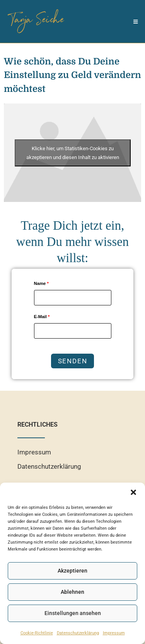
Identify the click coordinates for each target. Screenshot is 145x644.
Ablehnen (72, 592)
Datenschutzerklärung (78, 633)
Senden (73, 361)
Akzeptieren (72, 571)
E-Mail (42, 317)
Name (41, 283)
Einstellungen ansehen (73, 613)
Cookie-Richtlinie (37, 633)
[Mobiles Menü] (136, 21)
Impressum (114, 633)
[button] (133, 492)
